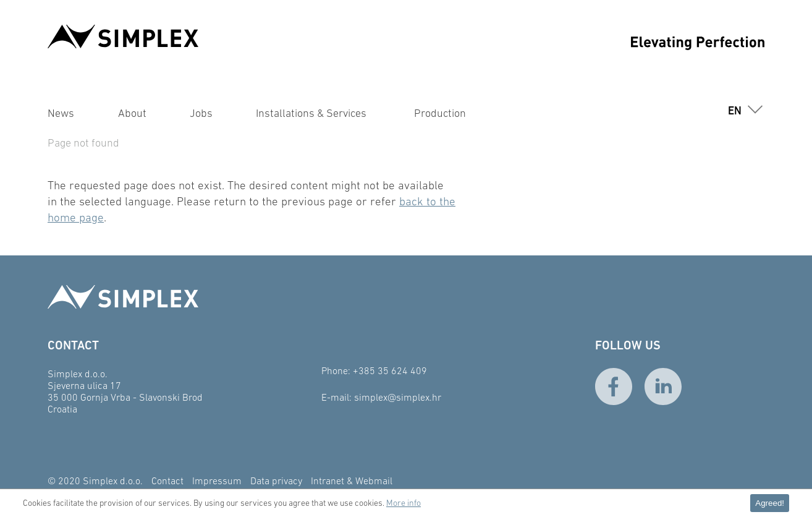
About (132, 113)
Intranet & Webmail (352, 481)
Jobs (201, 113)
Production (440, 113)
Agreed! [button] (770, 503)
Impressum (217, 481)
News (61, 113)
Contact (167, 481)
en (735, 110)
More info (404, 503)
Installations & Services (311, 113)
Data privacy (276, 481)
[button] (744, 110)
